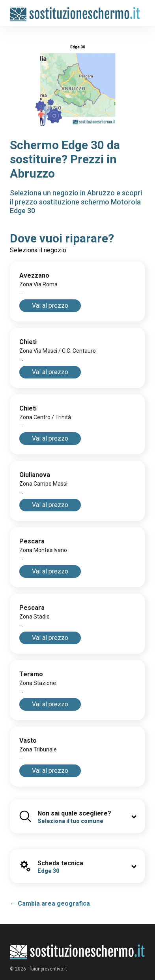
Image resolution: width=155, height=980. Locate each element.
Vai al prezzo (50, 306)
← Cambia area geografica (50, 903)
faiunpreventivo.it (48, 969)
